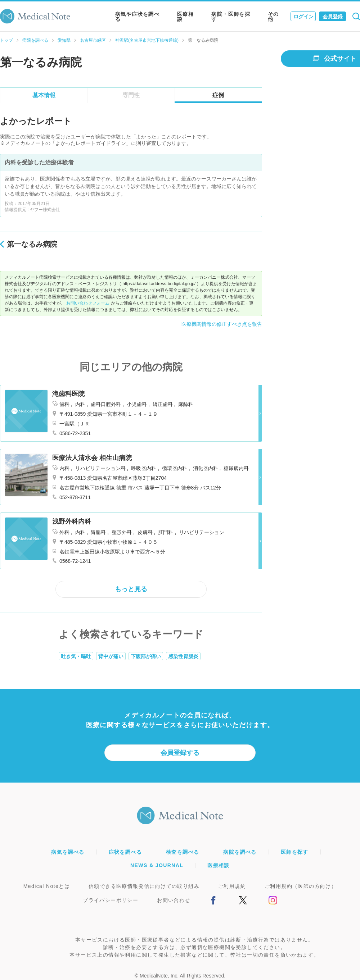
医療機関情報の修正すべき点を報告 (222, 324)
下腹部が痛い (146, 656)
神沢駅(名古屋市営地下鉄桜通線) (147, 40)
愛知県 (64, 40)
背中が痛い (111, 656)
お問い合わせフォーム (88, 303)
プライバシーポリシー (111, 900)
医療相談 (185, 17)
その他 (273, 17)
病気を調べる (68, 852)
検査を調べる (183, 852)
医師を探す (295, 852)
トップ (6, 40)
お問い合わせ (174, 900)
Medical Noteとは (47, 886)
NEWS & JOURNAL (157, 865)
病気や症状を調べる (137, 17)
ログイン (303, 17)
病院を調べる (35, 40)
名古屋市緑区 (93, 40)
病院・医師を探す (231, 17)
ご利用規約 (232, 886)
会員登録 (333, 17)
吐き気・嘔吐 (76, 656)
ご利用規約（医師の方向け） (301, 886)
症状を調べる (125, 852)
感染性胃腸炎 (183, 656)
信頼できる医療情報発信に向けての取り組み (144, 886)
